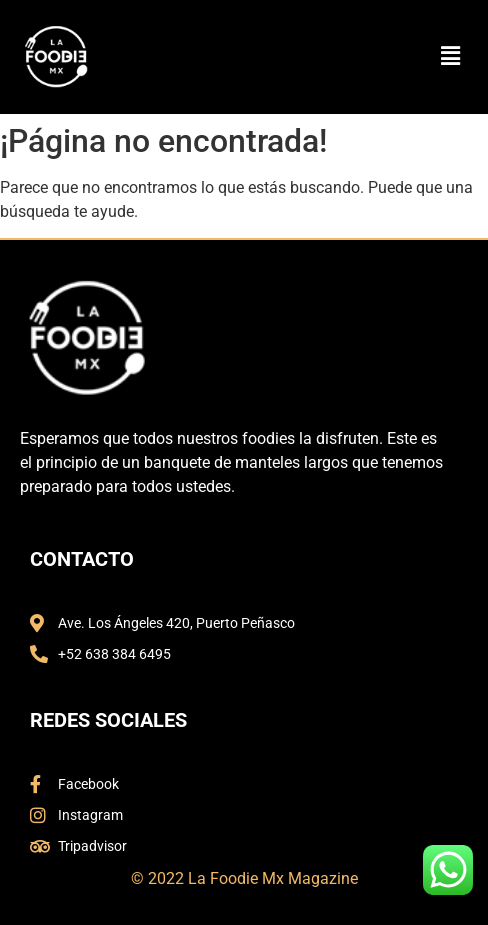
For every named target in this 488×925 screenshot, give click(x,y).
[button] (451, 57)
